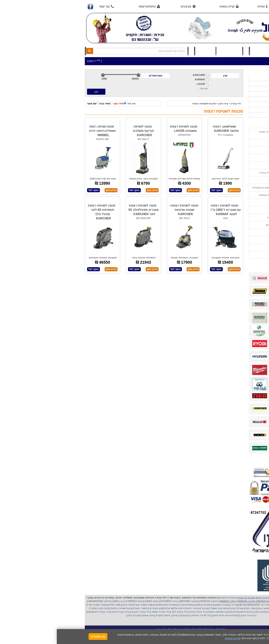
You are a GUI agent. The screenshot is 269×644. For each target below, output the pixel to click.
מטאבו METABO (132, 601)
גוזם (194, 612)
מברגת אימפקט (164, 605)
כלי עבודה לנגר (122, 612)
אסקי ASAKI (95, 601)
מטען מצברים (100, 608)
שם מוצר (36, 103)
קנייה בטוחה (170, 6)
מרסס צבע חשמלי (163, 608)
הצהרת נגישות (230, 255)
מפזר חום (194, 608)
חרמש (186, 612)
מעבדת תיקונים (170, 598)
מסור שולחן (57, 605)
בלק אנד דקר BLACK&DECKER (200, 605)
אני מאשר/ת (41, 636)
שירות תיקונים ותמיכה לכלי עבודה (220, 173)
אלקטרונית (115, 608)
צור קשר (47, 6)
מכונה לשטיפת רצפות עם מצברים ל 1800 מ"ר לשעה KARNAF (169, 210)
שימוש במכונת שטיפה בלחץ (224, 225)
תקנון (235, 240)
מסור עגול (83, 605)
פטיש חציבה (128, 605)
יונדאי (118, 601)
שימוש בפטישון (230, 202)
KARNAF (145, 80)
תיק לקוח (149, 51)
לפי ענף (235, 110)
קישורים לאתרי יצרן (228, 232)
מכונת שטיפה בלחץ (65, 608)
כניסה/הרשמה (90, 6)
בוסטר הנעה (84, 608)
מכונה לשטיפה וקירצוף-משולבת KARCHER (87, 131)
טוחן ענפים (91, 615)
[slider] (46, 75)
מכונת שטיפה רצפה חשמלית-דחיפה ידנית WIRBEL (46, 131)
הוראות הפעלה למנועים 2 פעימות (220, 195)
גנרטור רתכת (136, 608)
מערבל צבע (180, 608)
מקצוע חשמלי (229, 608)
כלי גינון (235, 94)
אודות (204, 6)
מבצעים (129, 6)
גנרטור (148, 608)
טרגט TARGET (78, 601)
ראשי (233, 6)
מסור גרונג (71, 605)
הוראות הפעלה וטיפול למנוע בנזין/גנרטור (217, 188)
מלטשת (102, 605)
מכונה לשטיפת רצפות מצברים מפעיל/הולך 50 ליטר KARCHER (87, 210)
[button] (261, 627)
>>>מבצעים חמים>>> (228, 78)
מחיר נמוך (63, 103)
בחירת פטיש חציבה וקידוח (224, 217)
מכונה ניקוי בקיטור (43, 608)
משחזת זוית (114, 605)
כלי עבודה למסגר (103, 612)
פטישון (140, 605)
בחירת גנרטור (231, 210)
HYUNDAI (109, 601)
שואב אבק (206, 608)
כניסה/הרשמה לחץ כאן (207, 51)
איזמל (110, 615)
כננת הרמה (219, 612)
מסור (93, 605)
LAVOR (146, 84)
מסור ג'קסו (44, 605)
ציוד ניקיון (166, 104)
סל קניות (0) (173, 51)
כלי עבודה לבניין (140, 612)
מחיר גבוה (49, 103)
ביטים (119, 615)
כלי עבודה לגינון (63, 612)
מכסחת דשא (204, 612)
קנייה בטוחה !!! (230, 158)
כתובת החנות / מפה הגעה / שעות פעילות (220, 134)
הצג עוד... (146, 88)
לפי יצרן (235, 104)
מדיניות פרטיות (230, 247)
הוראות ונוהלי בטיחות (227, 165)
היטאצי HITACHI (152, 601)
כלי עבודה (179, 104)
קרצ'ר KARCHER (229, 605)
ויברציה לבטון (191, 615)
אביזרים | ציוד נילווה (229, 115)
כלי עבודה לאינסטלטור (41, 612)
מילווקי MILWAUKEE (43, 601)
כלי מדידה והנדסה (144, 615)
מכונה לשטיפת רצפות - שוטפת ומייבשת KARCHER (127, 210)
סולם (178, 612)
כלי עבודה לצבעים (83, 612)
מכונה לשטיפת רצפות (162, 612)
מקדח (102, 615)
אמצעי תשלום (231, 143)
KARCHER (144, 75)
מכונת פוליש (233, 612)
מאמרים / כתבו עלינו (227, 180)
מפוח (217, 608)
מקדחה (150, 605)
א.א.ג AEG (62, 601)
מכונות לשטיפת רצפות (147, 104)
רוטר (34, 605)
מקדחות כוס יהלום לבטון (168, 615)
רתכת (124, 608)
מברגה (178, 605)
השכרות (235, 99)
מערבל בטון (77, 615)
